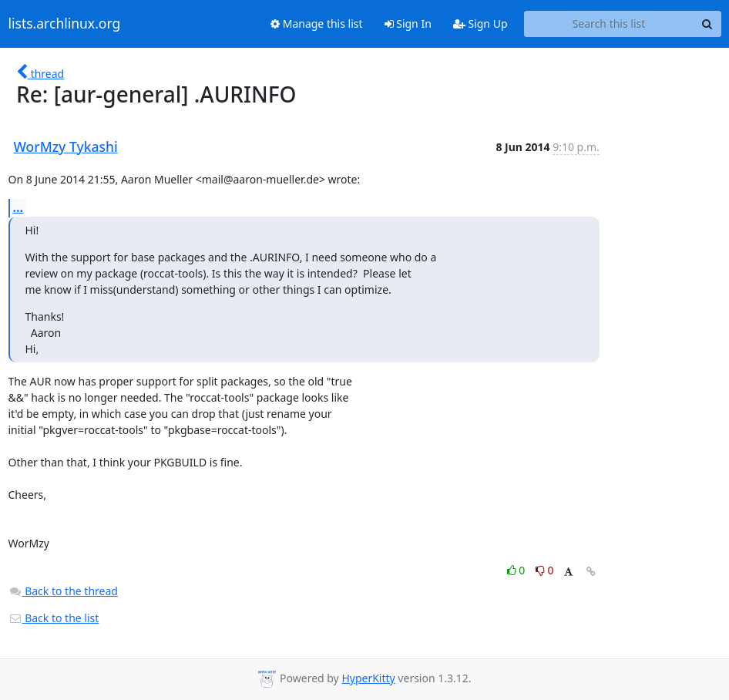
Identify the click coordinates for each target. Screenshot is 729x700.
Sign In (408, 24)
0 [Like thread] (517, 570)
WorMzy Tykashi (66, 146)
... (18, 207)
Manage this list (317, 24)
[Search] (707, 24)
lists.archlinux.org (65, 24)
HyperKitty (368, 678)
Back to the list (54, 618)
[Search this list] (609, 24)
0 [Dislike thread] (545, 570)
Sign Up (480, 24)
